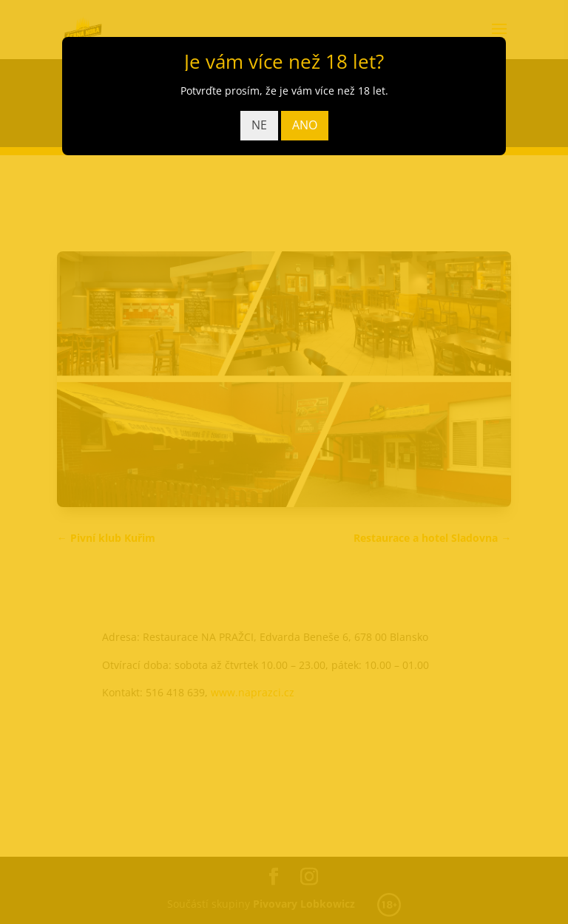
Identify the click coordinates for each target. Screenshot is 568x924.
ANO (305, 125)
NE (259, 125)
